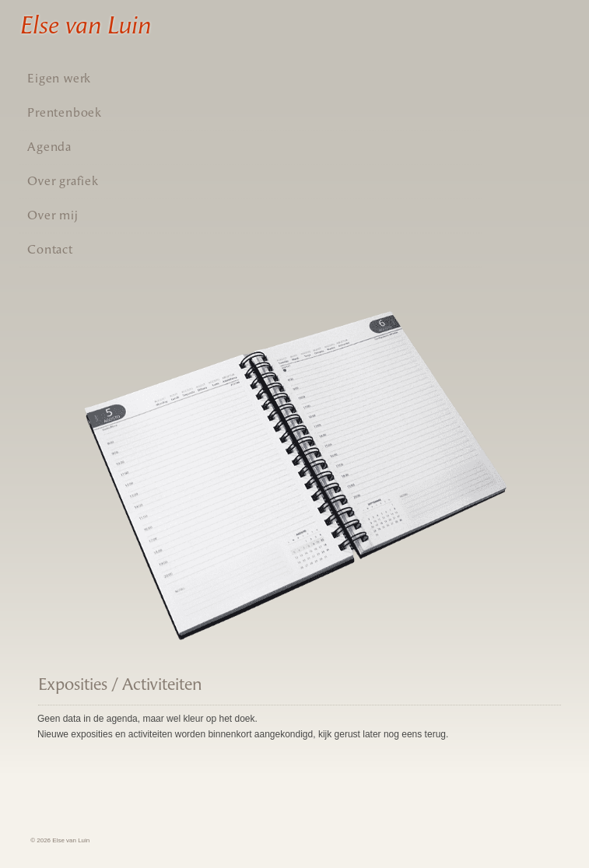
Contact (50, 249)
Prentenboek (65, 112)
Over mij (53, 215)
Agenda (49, 147)
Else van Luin (85, 25)
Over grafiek (63, 181)
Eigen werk (59, 78)
